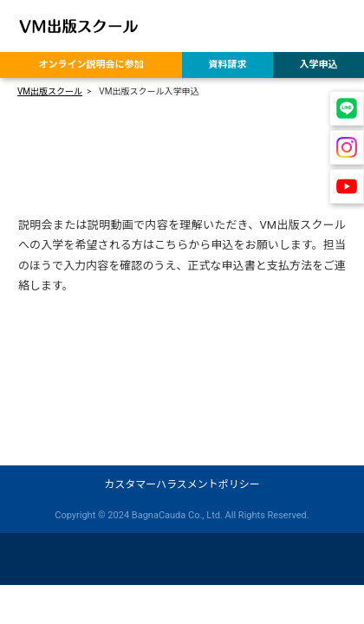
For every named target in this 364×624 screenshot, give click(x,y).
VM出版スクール (50, 91)
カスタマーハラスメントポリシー (182, 484)
